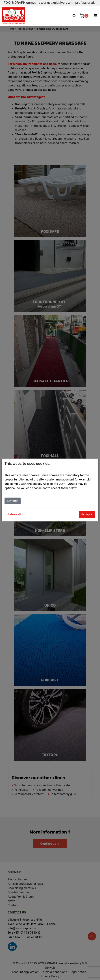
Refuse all (14, 514)
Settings (13, 501)
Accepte (87, 514)
